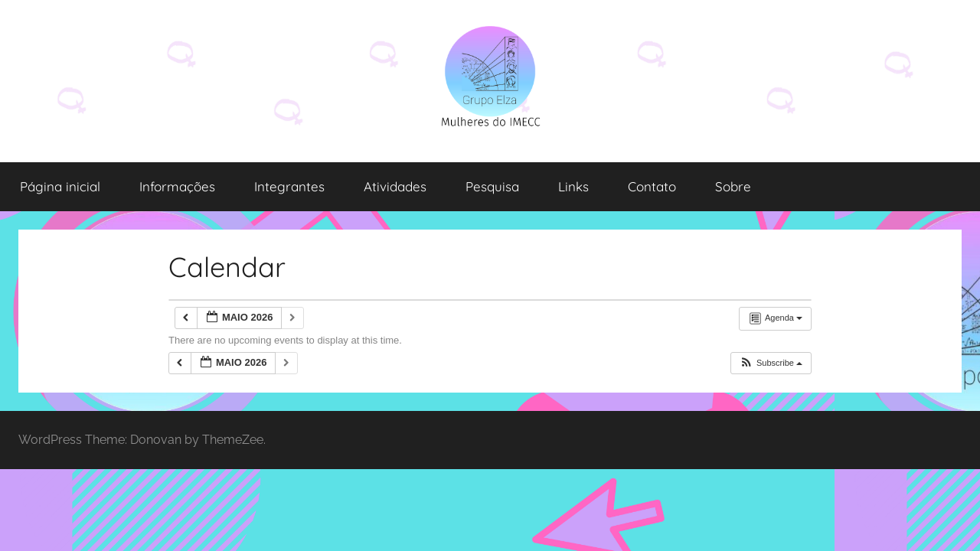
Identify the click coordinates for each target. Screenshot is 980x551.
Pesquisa (492, 186)
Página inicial (60, 186)
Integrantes (289, 186)
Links (573, 186)
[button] (771, 363)
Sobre (733, 186)
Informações (177, 186)
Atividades (395, 186)
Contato (652, 186)
